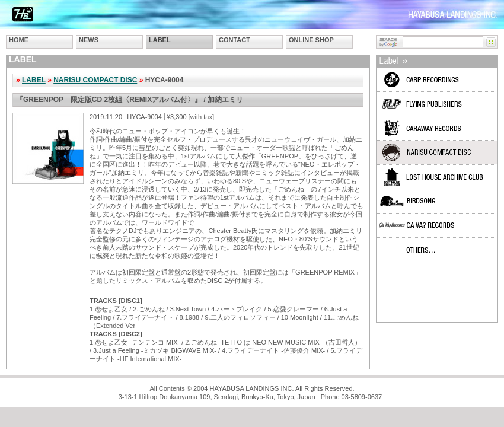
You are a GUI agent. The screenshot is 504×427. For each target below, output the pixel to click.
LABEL (160, 40)
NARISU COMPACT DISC (95, 80)
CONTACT (235, 40)
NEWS (89, 40)
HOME (19, 40)
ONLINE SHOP (311, 40)
